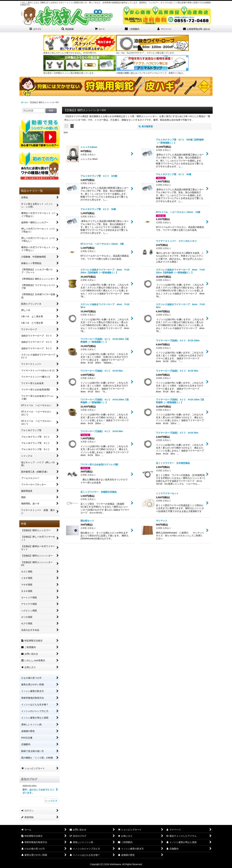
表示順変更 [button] (146, 126)
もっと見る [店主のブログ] (51, 801)
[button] (68, 29)
